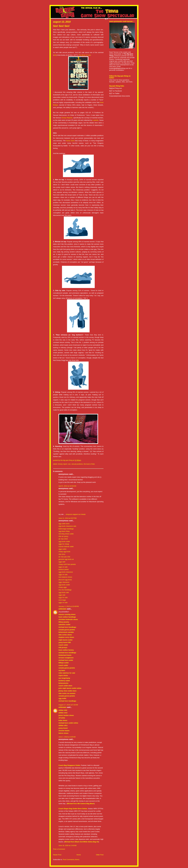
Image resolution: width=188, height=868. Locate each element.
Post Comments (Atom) (71, 860)
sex (69, 464)
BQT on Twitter (114, 93)
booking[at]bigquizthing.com (119, 68)
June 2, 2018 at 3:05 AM (67, 737)
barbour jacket (64, 569)
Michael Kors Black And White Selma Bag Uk (82, 842)
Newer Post (57, 855)
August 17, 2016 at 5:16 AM (68, 705)
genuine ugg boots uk (66, 559)
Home (79, 855)
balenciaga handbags (66, 529)
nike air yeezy (63, 536)
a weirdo (95, 120)
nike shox (62, 554)
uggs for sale (63, 597)
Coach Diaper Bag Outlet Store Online (73, 809)
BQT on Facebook (116, 91)
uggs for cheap (64, 544)
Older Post (100, 855)
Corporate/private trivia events (120, 96)
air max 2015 (63, 539)
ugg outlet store (64, 524)
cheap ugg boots (64, 552)
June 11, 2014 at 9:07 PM (68, 518)
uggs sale (62, 562)
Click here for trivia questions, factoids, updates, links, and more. (121, 81)
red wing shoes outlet (66, 534)
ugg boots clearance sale (67, 526)
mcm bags (62, 600)
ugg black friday (64, 531)
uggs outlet (62, 549)
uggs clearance (64, 582)
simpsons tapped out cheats (76, 514)
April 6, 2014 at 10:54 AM (67, 486)
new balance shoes (65, 577)
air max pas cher (64, 557)
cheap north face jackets (67, 564)
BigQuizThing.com (116, 88)
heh (55, 55)
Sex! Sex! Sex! (61, 26)
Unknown (62, 609)
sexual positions (77, 464)
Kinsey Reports (67, 118)
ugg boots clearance (66, 572)
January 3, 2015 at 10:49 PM (69, 606)
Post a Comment (59, 849)
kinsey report (63, 464)
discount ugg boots (65, 580)
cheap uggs (63, 587)
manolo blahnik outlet (66, 547)
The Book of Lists (85, 55)
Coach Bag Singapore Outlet (69, 765)
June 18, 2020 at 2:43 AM (67, 845)
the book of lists (89, 464)
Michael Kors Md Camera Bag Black (81, 804)
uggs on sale (63, 567)
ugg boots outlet (64, 541)
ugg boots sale (64, 592)
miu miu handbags (65, 590)
